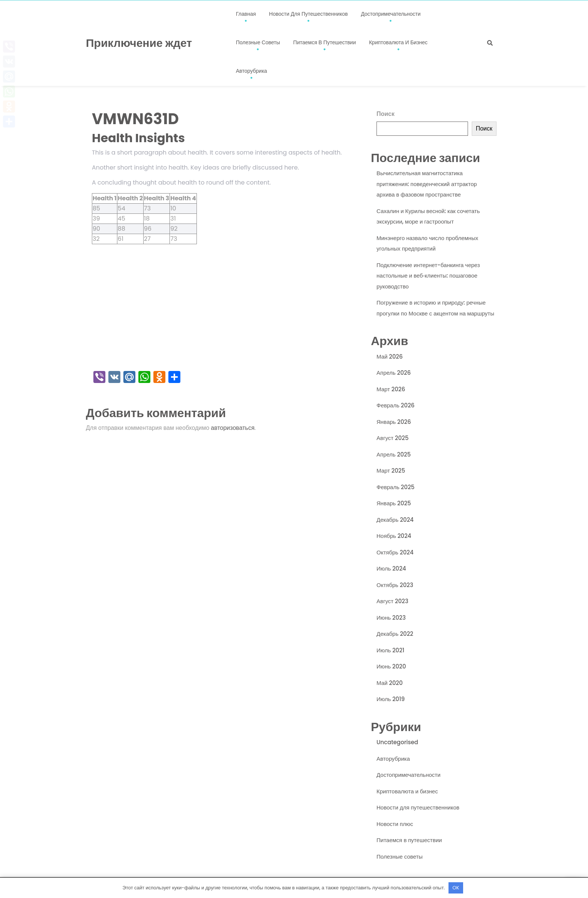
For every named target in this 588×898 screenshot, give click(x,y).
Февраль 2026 (395, 405)
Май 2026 (390, 357)
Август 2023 (392, 601)
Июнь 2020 (391, 666)
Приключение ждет (139, 43)
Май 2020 (390, 683)
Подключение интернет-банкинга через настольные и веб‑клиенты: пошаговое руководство (428, 276)
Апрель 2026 (394, 373)
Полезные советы (258, 42)
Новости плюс (395, 824)
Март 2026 (391, 389)
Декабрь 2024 (395, 520)
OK (456, 888)
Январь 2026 (394, 422)
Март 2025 (391, 471)
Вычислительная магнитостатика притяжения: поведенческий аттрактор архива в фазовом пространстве (427, 184)
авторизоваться (232, 428)
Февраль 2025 (395, 487)
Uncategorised (397, 742)
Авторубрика (251, 71)
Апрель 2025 (394, 454)
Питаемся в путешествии (325, 42)
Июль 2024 (391, 568)
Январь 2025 (394, 503)
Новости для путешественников (308, 14)
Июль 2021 (390, 650)
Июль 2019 (391, 699)
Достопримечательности (391, 14)
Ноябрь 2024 (394, 536)
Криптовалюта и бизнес (398, 42)
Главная (246, 14)
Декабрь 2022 (395, 634)
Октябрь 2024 (395, 552)
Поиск (385, 114)
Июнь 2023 (391, 618)
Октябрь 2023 (395, 585)
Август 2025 (393, 438)
